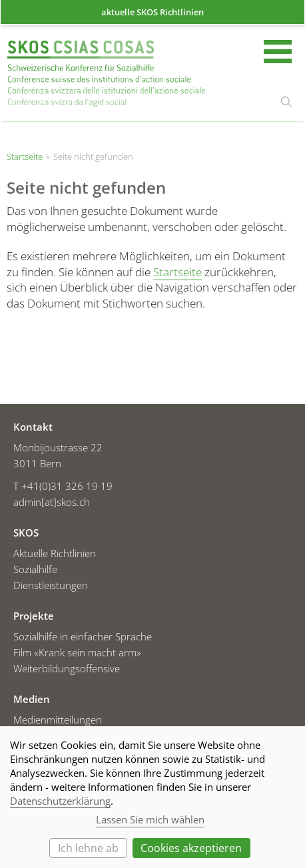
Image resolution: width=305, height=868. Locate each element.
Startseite (107, 74)
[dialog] (152, 797)
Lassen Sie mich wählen (150, 819)
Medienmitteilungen (58, 720)
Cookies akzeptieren (191, 848)
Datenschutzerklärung (60, 801)
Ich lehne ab (88, 848)
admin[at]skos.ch (52, 502)
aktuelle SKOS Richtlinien (152, 12)
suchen (286, 102)
